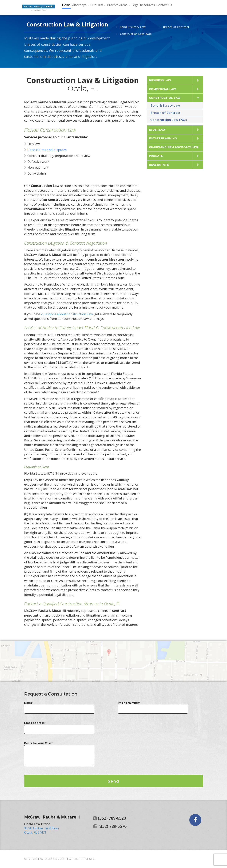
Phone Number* (153, 706)
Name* (59, 706)
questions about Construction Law (67, 314)
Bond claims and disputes (47, 150)
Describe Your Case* (59, 754)
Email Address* (59, 726)
